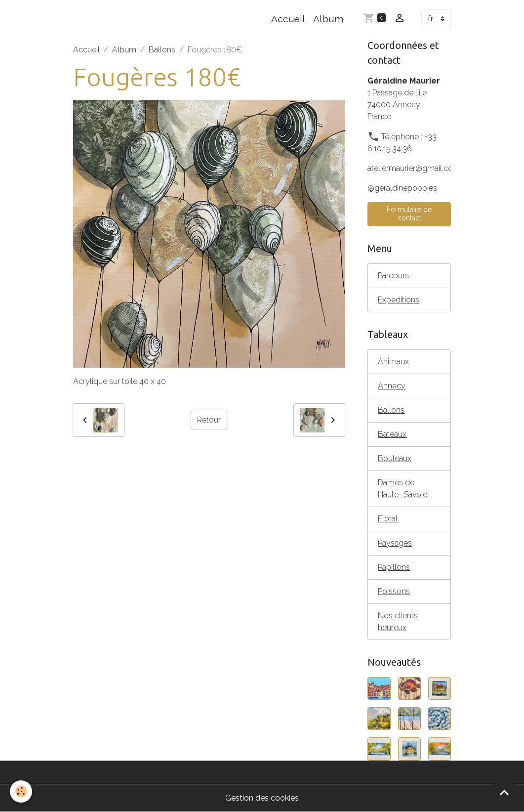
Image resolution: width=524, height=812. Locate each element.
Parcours (393, 276)
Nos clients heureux (398, 621)
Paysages (395, 543)
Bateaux (392, 434)
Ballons (162, 50)
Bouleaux (395, 458)
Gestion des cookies (262, 798)
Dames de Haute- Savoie (403, 489)
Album (328, 19)
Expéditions (399, 300)
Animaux (393, 362)
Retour (209, 420)
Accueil (288, 19)
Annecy (392, 386)
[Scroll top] (504, 792)
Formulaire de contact (409, 214)
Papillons (394, 567)
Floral (388, 519)
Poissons (394, 591)
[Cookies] (21, 791)
